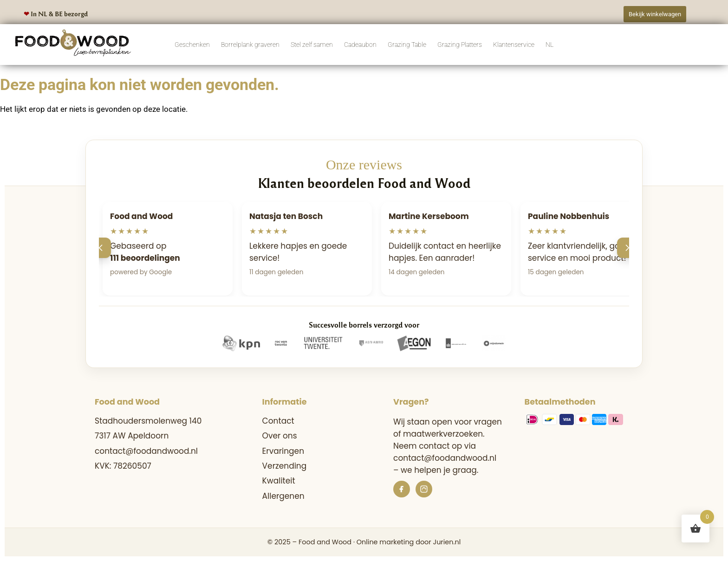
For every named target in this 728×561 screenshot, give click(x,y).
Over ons (280, 436)
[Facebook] (402, 489)
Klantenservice (514, 45)
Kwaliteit (279, 481)
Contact (278, 421)
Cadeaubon (360, 45)
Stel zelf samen (312, 45)
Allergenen (283, 496)
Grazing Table (407, 45)
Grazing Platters (460, 45)
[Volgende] (627, 248)
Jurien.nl (447, 542)
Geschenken (192, 45)
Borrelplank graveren (250, 45)
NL (549, 45)
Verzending (285, 466)
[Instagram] (424, 489)
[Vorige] (101, 248)
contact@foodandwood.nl (146, 451)
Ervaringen (283, 451)
